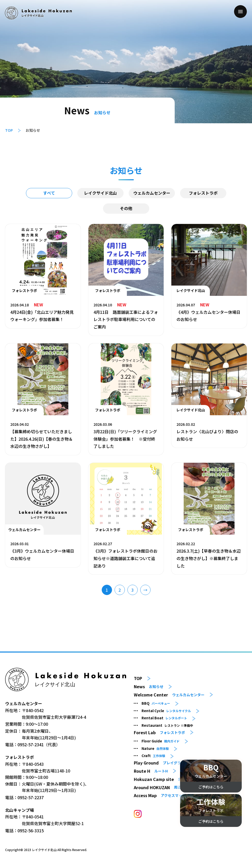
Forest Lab (159, 733)
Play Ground (163, 763)
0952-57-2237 (31, 797)
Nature (155, 748)
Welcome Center (169, 695)
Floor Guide (161, 741)
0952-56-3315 (31, 831)
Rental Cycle (166, 711)
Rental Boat (164, 718)
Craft (153, 756)
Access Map (160, 795)
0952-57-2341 (31, 744)
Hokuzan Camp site (169, 779)
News (149, 687)
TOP (9, 130)
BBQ (156, 703)
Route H (151, 771)
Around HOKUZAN (161, 787)
